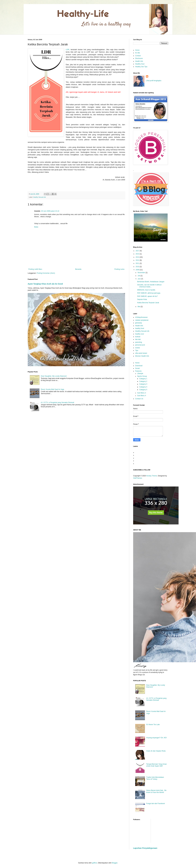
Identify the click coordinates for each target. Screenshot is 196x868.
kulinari (138, 337)
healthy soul (139, 334)
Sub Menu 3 (142, 393)
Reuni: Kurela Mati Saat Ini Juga (52, 389)
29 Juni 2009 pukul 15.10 (50, 211)
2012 (138, 260)
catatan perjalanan (142, 320)
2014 (138, 254)
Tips (137, 350)
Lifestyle (140, 374)
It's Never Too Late (153, 725)
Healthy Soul (140, 64)
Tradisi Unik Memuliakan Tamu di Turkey (155, 778)
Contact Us (139, 399)
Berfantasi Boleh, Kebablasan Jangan (151, 282)
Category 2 (143, 381)
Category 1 (143, 379)
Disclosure (139, 58)
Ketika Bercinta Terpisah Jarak (148, 303)
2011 (138, 263)
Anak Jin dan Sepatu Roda (156, 751)
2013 (138, 257)
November (142, 273)
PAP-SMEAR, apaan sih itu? (147, 296)
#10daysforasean (141, 317)
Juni (139, 279)
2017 (138, 251)
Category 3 (143, 384)
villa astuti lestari (141, 353)
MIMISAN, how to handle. (146, 290)
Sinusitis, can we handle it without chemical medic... (149, 286)
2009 (138, 270)
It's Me (138, 53)
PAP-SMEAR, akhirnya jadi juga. (149, 293)
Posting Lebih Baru (35, 269)
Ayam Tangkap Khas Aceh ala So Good (45, 284)
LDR (67, 50)
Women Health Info (142, 356)
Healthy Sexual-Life (39, 197)
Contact (138, 56)
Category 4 (143, 387)
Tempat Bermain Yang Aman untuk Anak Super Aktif (157, 765)
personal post (140, 345)
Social (137, 368)
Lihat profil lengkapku (154, 81)
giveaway (139, 323)
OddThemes (138, 478)
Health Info (139, 61)
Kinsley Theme (152, 476)
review (138, 348)
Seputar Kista (142, 299)
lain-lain (138, 339)
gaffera (95, 863)
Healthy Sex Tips (141, 67)
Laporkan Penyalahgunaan (145, 848)
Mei (139, 307)
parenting (139, 342)
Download (139, 366)
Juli (139, 276)
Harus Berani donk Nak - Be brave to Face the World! (156, 791)
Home (137, 50)
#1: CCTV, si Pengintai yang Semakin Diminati (57, 403)
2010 (138, 267)
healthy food (140, 328)
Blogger (115, 863)
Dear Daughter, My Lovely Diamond (54, 376)
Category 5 (143, 390)
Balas (36, 227)
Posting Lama (119, 269)
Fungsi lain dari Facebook (156, 804)
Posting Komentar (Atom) (46, 273)
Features (138, 371)
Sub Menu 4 (142, 396)
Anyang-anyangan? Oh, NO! (156, 738)
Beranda (78, 269)
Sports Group (142, 376)
